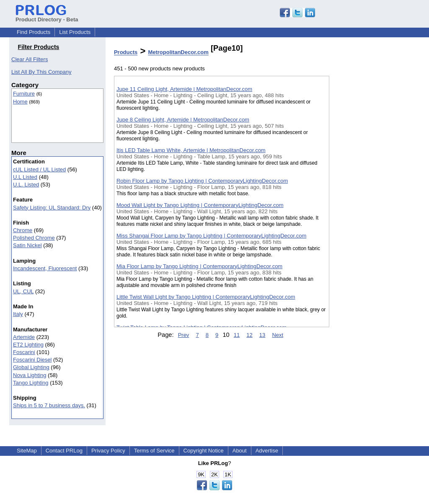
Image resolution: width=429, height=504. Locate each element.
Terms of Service (154, 451)
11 (237, 335)
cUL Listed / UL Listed (39, 169)
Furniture (24, 94)
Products (126, 53)
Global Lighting (31, 367)
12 (249, 335)
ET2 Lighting (28, 345)
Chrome (23, 230)
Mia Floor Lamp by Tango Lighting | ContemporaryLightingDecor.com (199, 266)
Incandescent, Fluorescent (45, 268)
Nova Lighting (30, 375)
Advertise (267, 451)
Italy (18, 314)
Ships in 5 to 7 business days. (49, 405)
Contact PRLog (64, 451)
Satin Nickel (27, 245)
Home (20, 102)
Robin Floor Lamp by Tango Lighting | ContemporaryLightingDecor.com (202, 181)
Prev (184, 335)
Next (278, 335)
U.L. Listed (26, 185)
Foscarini (24, 352)
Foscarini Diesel (32, 360)
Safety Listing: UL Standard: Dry (52, 208)
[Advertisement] (371, 217)
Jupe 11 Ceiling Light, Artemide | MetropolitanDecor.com (184, 89)
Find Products (34, 32)
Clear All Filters (30, 59)
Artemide (24, 337)
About (240, 451)
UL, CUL (23, 291)
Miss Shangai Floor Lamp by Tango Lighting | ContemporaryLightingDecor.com (211, 236)
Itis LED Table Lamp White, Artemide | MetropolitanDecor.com (191, 150)
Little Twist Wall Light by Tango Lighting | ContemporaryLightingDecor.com (206, 297)
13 (262, 335)
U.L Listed (25, 177)
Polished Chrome (34, 238)
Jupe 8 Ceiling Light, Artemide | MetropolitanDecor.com (183, 120)
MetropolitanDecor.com (178, 53)
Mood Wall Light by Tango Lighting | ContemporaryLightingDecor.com (200, 205)
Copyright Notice (204, 451)
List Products (75, 32)
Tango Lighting (31, 383)
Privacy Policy (108, 451)
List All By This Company (41, 72)
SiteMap (27, 451)
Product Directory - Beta (47, 16)
